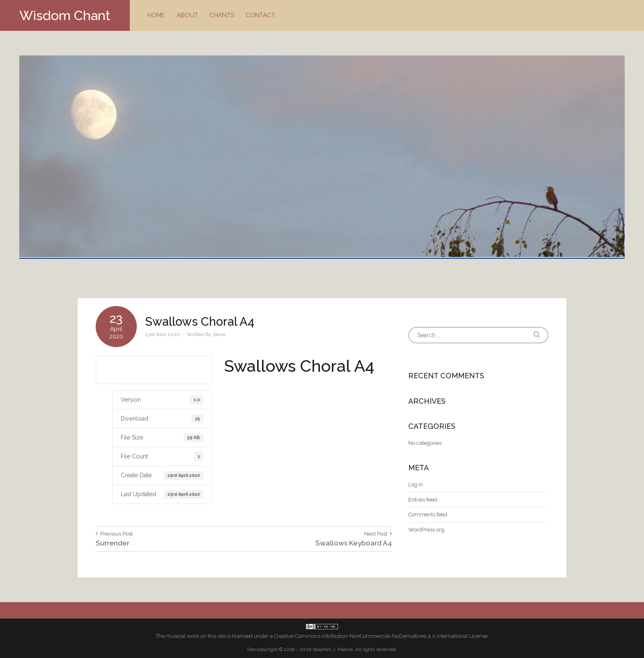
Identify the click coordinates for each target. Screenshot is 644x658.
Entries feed (423, 500)
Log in (416, 484)
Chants (222, 15)
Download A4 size (154, 370)
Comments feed (428, 514)
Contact (260, 15)
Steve (219, 334)
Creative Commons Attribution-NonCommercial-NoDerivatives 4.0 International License (381, 636)
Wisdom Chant (65, 15)
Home (156, 15)
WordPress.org (426, 530)
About (187, 15)
